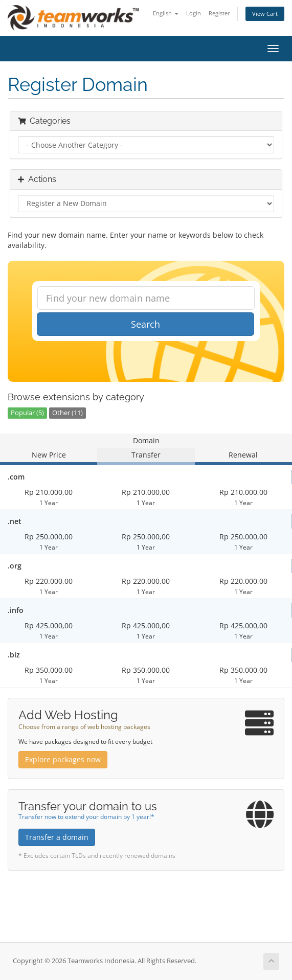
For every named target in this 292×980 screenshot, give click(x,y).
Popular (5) (27, 413)
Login (194, 13)
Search (145, 324)
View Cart (265, 14)
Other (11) (68, 413)
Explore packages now (63, 759)
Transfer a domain (57, 837)
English (166, 13)
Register (219, 13)
